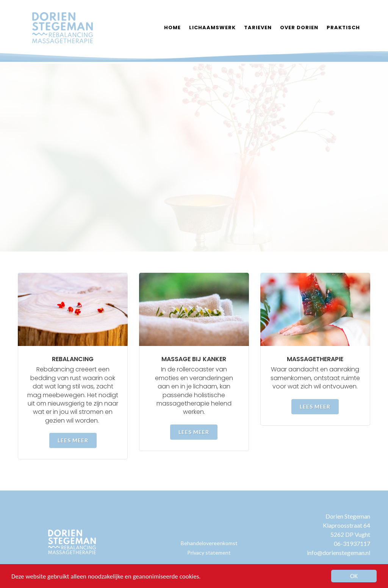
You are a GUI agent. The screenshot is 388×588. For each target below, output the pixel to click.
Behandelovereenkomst (209, 543)
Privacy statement (209, 553)
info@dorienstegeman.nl (339, 553)
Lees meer (73, 440)
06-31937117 (352, 543)
